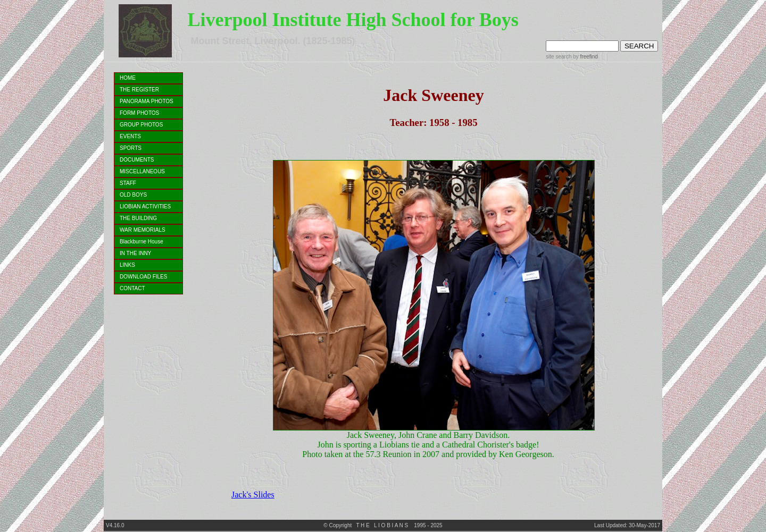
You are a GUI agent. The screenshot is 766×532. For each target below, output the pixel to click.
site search (559, 57)
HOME (128, 78)
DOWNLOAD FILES (143, 277)
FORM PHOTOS (139, 113)
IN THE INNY (135, 253)
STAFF (128, 183)
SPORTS (131, 148)
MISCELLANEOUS (142, 171)
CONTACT (132, 288)
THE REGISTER (139, 90)
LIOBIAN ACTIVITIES (145, 206)
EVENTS (130, 136)
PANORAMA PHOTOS (147, 101)
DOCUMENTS (137, 160)
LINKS (127, 265)
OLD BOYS (133, 195)
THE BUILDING (138, 218)
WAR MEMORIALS (143, 230)
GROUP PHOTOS (141, 125)
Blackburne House (141, 242)
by (584, 57)
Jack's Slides (253, 495)
